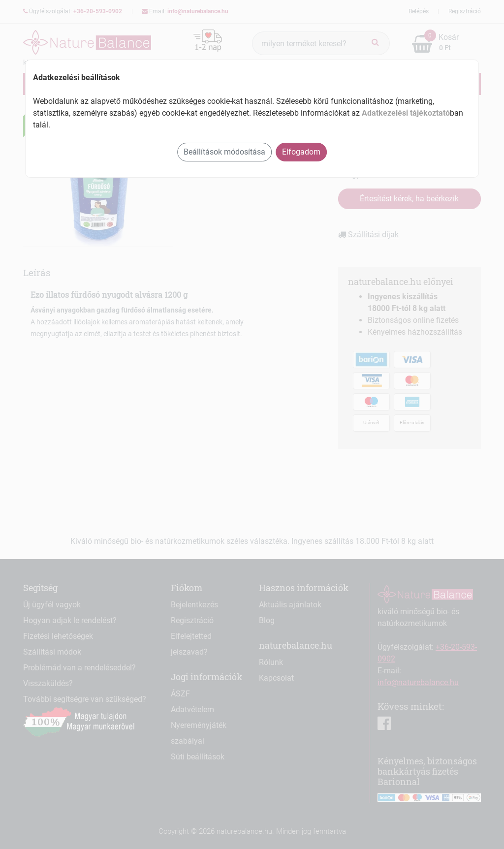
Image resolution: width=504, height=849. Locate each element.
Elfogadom (301, 152)
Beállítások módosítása (224, 152)
